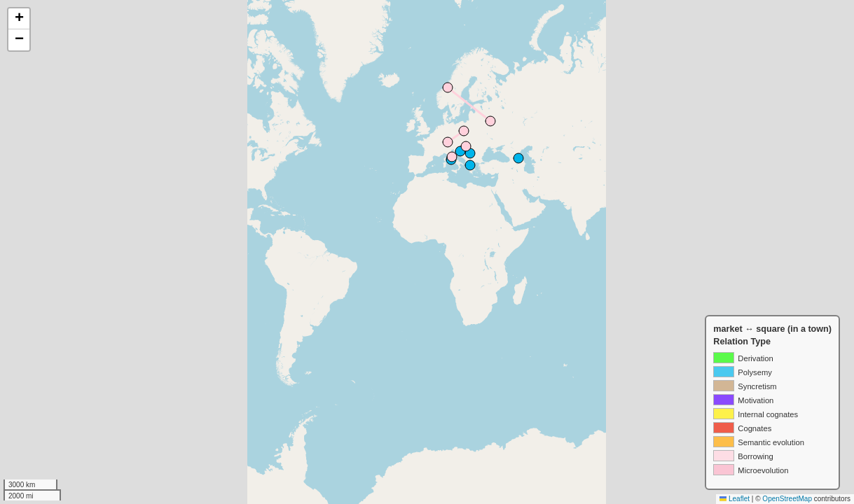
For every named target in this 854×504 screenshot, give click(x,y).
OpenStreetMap (787, 499)
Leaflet (735, 499)
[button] (19, 19)
